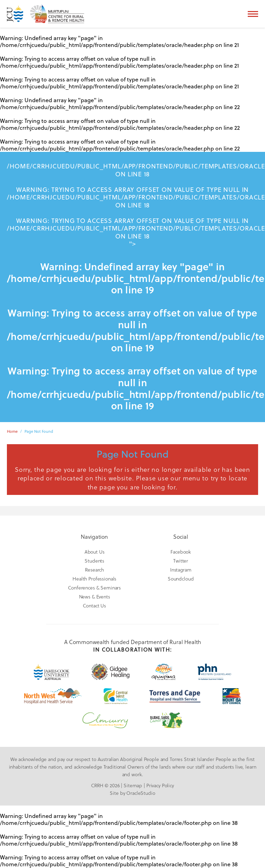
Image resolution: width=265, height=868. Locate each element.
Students (94, 561)
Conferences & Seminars (94, 588)
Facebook (181, 552)
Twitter (181, 561)
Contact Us (94, 606)
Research (94, 570)
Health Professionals (94, 579)
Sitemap (133, 785)
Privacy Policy (160, 785)
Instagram (181, 570)
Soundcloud (181, 579)
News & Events (95, 597)
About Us (95, 552)
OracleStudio (141, 793)
